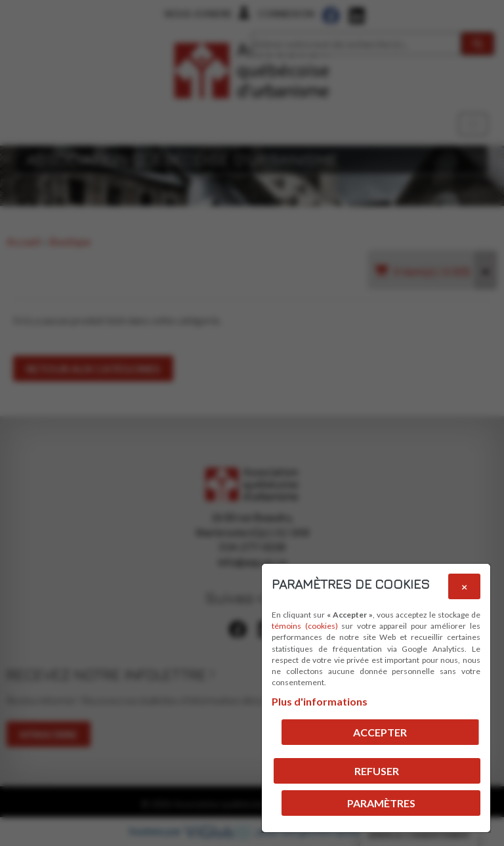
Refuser (377, 771)
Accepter (380, 732)
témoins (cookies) (305, 626)
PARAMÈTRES (381, 803)
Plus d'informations (320, 701)
